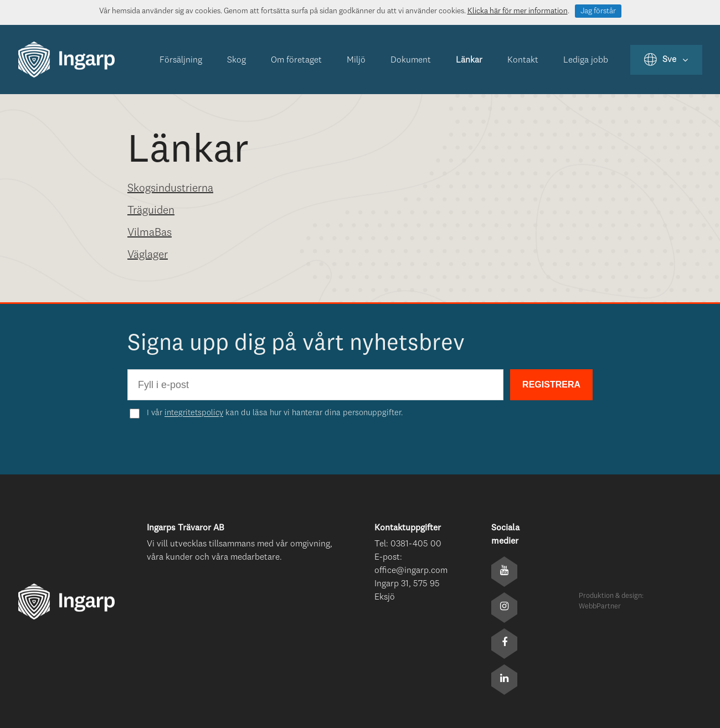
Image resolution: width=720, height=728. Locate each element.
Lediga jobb (586, 60)
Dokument (411, 60)
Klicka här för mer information (518, 11)
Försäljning (181, 60)
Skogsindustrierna (170, 189)
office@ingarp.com (411, 571)
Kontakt (523, 60)
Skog (236, 60)
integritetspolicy (194, 413)
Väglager (148, 255)
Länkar (469, 60)
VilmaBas (150, 233)
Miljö (356, 60)
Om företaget (296, 60)
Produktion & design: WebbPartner (611, 601)
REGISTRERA (551, 384)
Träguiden (151, 211)
